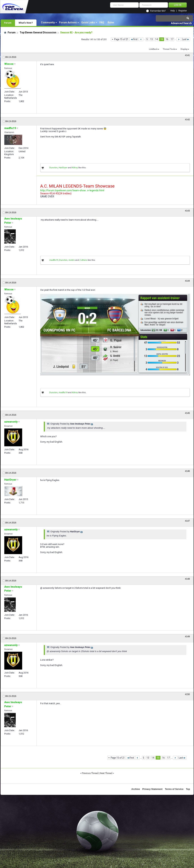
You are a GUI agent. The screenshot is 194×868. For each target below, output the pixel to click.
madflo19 (54, 260)
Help (173, 11)
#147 (187, 521)
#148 (187, 579)
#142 (187, 120)
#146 (187, 471)
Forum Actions (68, 22)
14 (156, 39)
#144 (187, 281)
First (134, 39)
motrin (72, 260)
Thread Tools (169, 49)
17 (172, 39)
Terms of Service (174, 789)
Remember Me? (158, 11)
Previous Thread (90, 773)
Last (186, 39)
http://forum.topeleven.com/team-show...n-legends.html (72, 190)
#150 (187, 694)
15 (162, 39)
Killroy (75, 168)
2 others (83, 260)
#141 (187, 55)
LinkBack (153, 49)
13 (151, 39)
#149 (187, 637)
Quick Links (88, 22)
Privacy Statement (152, 789)
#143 (187, 211)
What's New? (26, 23)
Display (184, 49)
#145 (187, 413)
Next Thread (106, 773)
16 (167, 39)
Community (48, 22)
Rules (111, 22)
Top (188, 789)
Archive (136, 789)
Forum (8, 23)
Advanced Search (181, 23)
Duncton (53, 168)
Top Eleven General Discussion (38, 32)
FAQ (102, 22)
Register (183, 11)
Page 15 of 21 (121, 39)
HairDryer (63, 168)
